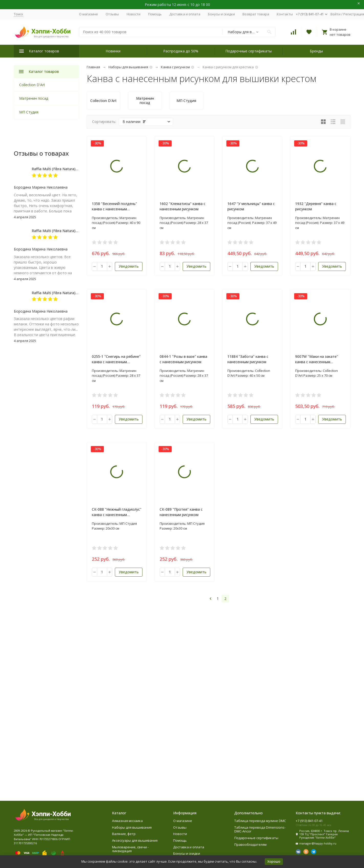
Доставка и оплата (185, 14)
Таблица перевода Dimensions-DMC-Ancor (260, 829)
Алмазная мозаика (127, 821)
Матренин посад (34, 98)
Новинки (113, 51)
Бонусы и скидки (221, 14)
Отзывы (112, 14)
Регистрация (354, 14)
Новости (134, 14)
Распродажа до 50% (181, 51)
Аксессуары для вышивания (135, 840)
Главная (93, 67)
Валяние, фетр (124, 834)
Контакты (285, 14)
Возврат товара (256, 14)
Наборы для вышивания (128, 67)
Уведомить (129, 266)
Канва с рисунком (175, 67)
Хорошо (274, 861)
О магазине (89, 14)
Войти (335, 14)
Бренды (316, 51)
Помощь (155, 14)
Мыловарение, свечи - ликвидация (130, 849)
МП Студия (29, 112)
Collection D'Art (32, 85)
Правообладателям (250, 844)
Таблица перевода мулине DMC (260, 821)
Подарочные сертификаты (249, 51)
